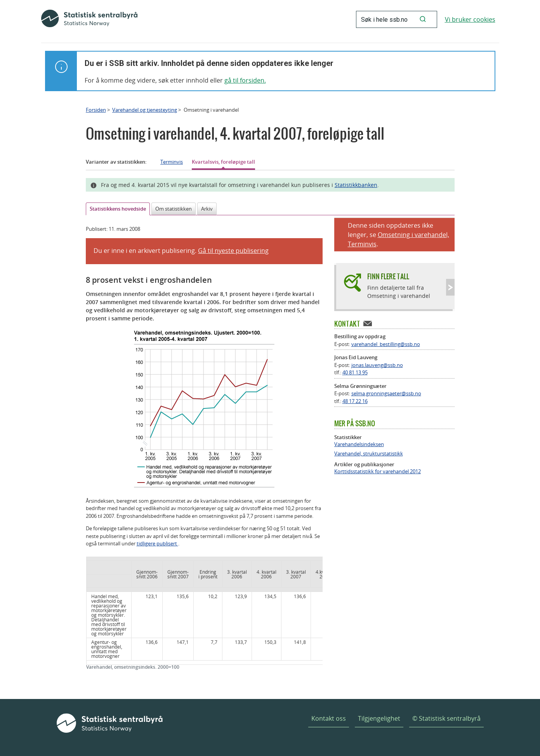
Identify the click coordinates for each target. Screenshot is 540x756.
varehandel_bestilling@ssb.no (386, 344)
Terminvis (172, 162)
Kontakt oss (329, 718)
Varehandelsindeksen (359, 444)
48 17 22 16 (355, 401)
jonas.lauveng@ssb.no (377, 365)
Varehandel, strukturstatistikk (369, 454)
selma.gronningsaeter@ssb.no (386, 393)
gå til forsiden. (245, 80)
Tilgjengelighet (379, 718)
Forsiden (96, 110)
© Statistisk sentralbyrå (446, 718)
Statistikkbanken (356, 185)
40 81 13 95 (355, 372)
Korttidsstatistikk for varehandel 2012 (378, 471)
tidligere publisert (157, 543)
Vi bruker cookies (470, 19)
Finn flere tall (388, 276)
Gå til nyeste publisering (233, 251)
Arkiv (207, 209)
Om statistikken (174, 209)
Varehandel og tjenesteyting (145, 110)
